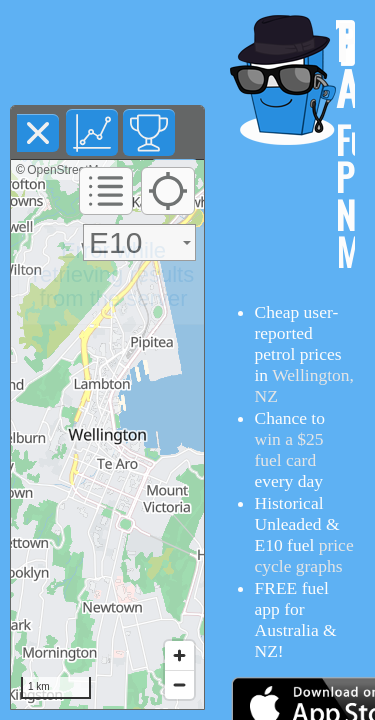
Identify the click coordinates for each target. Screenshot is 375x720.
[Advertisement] (108, 53)
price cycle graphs (304, 555)
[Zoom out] (179, 684)
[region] (107, 434)
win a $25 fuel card (289, 449)
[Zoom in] (179, 655)
